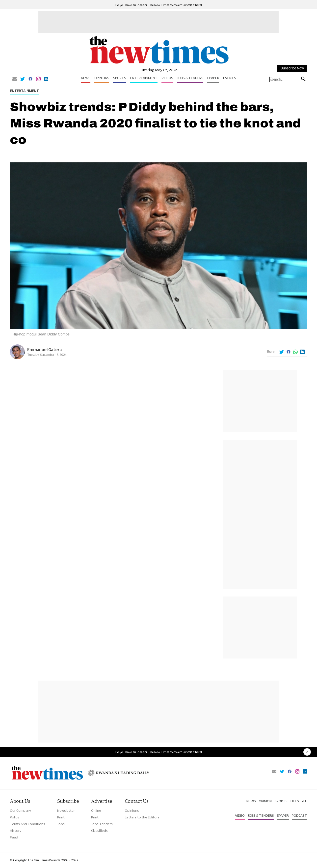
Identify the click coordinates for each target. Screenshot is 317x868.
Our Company (20, 810)
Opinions (102, 78)
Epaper (213, 78)
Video (240, 815)
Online (96, 810)
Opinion (265, 801)
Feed (14, 837)
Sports (120, 78)
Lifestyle (299, 801)
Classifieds (99, 831)
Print (61, 817)
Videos (167, 78)
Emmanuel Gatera (44, 349)
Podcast (299, 815)
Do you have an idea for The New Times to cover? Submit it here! (159, 5)
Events (230, 78)
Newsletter (66, 810)
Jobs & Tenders (190, 78)
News (86, 78)
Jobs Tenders (102, 824)
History (16, 831)
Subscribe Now (292, 68)
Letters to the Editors (142, 817)
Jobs (61, 824)
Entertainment (144, 78)
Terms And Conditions (27, 824)
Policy (14, 817)
